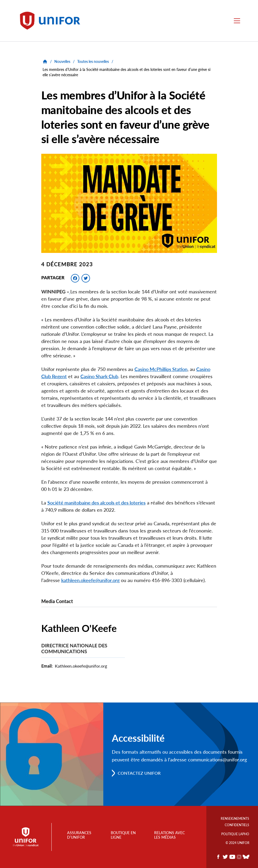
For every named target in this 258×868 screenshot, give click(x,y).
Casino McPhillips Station (161, 369)
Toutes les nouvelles (93, 61)
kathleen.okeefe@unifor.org (90, 580)
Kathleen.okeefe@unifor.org (81, 666)
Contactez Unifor (139, 773)
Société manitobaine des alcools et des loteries (97, 503)
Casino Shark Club (99, 376)
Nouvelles (62, 61)
